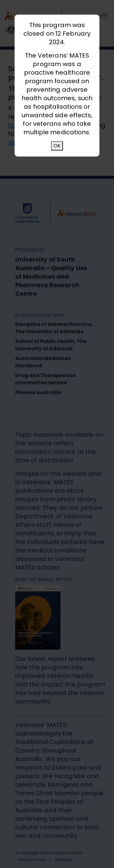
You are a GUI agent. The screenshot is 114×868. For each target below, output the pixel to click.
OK (57, 146)
